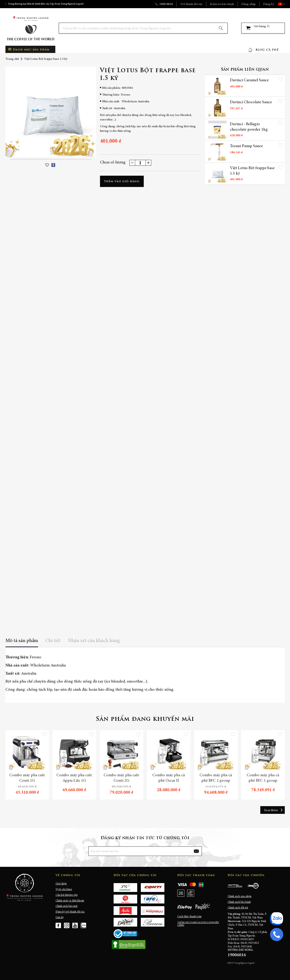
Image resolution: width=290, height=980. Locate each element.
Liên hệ (60, 918)
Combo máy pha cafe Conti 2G (121, 778)
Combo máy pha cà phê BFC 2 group (216, 778)
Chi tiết (53, 641)
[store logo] (30, 28)
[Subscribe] (196, 851)
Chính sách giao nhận (240, 896)
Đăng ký (269, 4)
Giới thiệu (61, 884)
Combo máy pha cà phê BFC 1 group (263, 778)
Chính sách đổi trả (238, 908)
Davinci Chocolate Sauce (251, 102)
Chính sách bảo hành (239, 902)
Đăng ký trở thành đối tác (70, 912)
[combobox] (143, 28)
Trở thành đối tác (191, 4)
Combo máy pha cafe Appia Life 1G (74, 778)
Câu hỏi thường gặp (67, 895)
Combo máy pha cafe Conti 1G (27, 778)
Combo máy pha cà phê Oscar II (169, 778)
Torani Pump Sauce (246, 146)
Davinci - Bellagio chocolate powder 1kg (249, 127)
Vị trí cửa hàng (64, 889)
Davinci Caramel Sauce (249, 80)
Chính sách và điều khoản (70, 901)
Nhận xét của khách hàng (94, 641)
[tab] (22, 642)
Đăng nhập (249, 4)
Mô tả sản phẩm (22, 641)
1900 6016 (166, 4)
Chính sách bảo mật (67, 906)
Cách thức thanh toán (189, 917)
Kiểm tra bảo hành (222, 4)
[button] (284, 4)
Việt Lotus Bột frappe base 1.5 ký (252, 171)
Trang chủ (12, 59)
